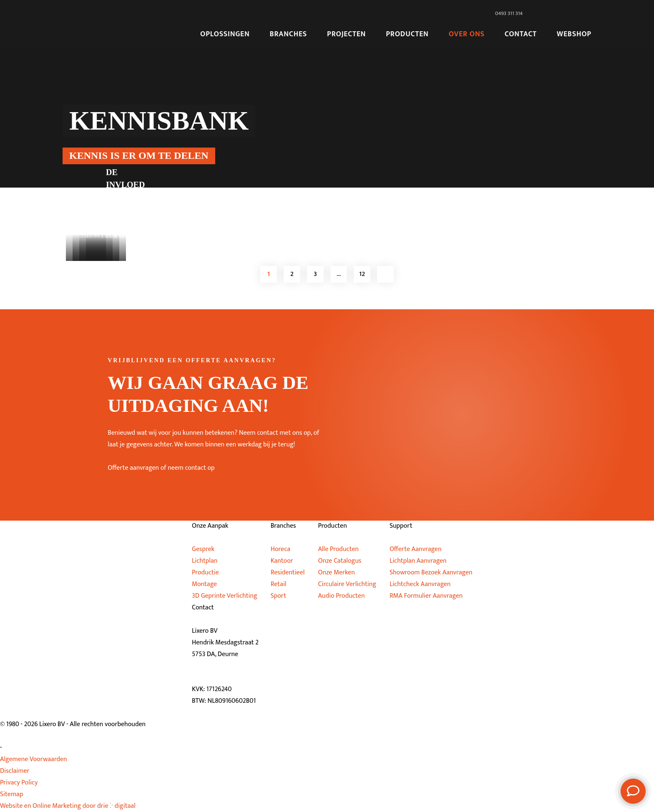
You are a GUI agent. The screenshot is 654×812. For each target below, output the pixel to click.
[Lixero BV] (121, 24)
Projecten (346, 34)
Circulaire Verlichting (347, 584)
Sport (278, 596)
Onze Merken (336, 573)
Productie (205, 573)
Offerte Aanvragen (416, 549)
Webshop (574, 34)
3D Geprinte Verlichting (225, 596)
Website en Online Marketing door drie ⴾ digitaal (68, 806)
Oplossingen (225, 34)
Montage (204, 584)
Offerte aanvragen (133, 468)
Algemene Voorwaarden (34, 759)
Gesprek (203, 549)
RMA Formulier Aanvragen (426, 596)
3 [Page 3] (315, 274)
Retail (279, 584)
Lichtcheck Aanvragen (420, 584)
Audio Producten (341, 596)
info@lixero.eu (224, 678)
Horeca (280, 549)
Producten (407, 34)
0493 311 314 (221, 666)
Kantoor (282, 561)
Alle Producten (338, 549)
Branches (288, 34)
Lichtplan (205, 561)
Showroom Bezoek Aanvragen (431, 573)
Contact (521, 34)
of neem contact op (188, 468)
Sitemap (11, 794)
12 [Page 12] (362, 274)
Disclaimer (15, 771)
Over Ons (467, 34)
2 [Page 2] (292, 274)
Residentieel (288, 573)
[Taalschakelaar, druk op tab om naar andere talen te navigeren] (565, 14)
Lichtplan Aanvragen (418, 561)
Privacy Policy (19, 783)
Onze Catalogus (340, 561)
